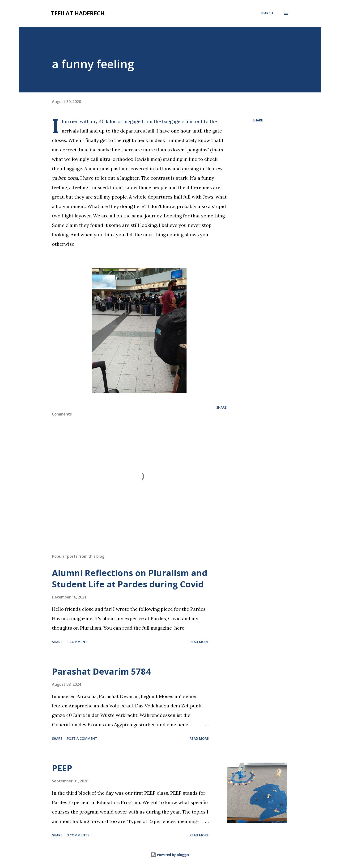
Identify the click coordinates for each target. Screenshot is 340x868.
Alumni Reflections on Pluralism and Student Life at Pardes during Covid (130, 579)
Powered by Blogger (170, 855)
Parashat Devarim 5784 (101, 671)
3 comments (78, 835)
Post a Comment (82, 738)
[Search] (267, 13)
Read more (199, 642)
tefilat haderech (78, 13)
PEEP (62, 768)
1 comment (77, 642)
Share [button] (258, 120)
